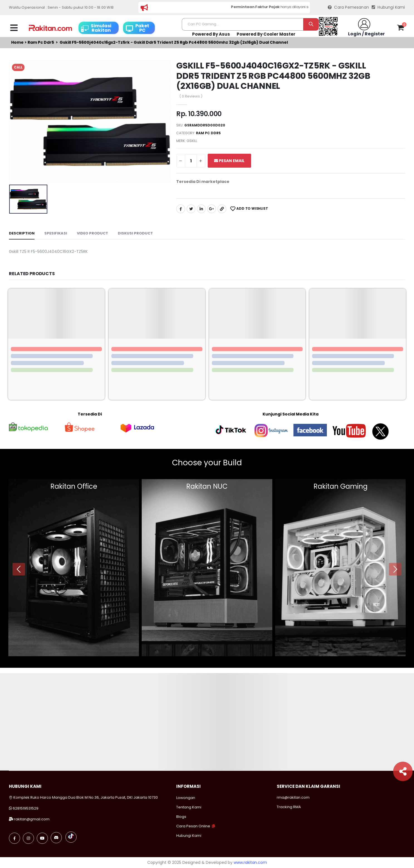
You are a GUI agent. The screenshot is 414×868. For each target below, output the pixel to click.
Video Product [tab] (92, 233)
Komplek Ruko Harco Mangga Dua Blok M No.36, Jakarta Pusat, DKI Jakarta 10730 (83, 797)
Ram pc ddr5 (41, 42)
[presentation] (19, 569)
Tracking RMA (289, 807)
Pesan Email (229, 161)
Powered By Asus (211, 34)
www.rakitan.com (250, 862)
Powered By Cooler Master (266, 34)
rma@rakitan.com (293, 797)
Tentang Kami (189, 807)
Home (17, 42)
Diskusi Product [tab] (135, 233)
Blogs (181, 817)
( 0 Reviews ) (191, 96)
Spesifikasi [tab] (56, 233)
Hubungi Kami (388, 7)
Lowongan (186, 798)
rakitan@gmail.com (32, 819)
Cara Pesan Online (193, 826)
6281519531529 (26, 808)
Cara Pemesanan (348, 7)
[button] (400, 29)
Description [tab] (22, 233)
